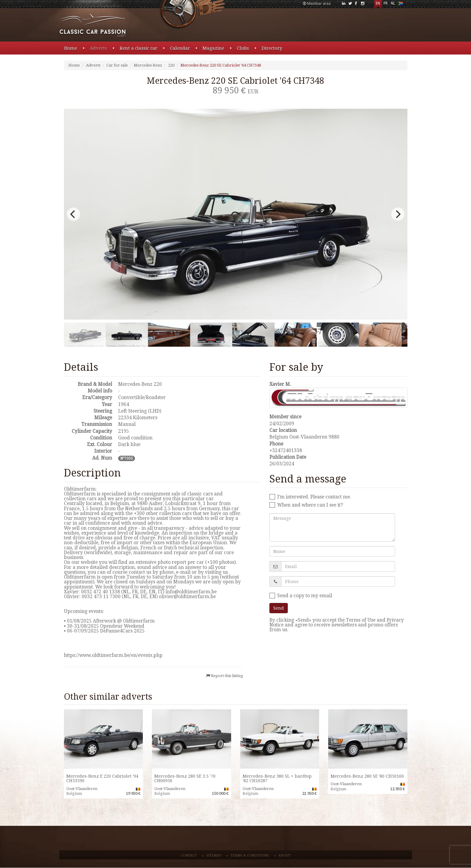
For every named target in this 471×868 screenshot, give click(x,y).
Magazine (213, 48)
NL (393, 3)
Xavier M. (280, 384)
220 (171, 65)
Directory (272, 48)
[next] (398, 214)
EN (378, 3)
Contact (189, 856)
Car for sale (117, 65)
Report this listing (227, 676)
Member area (319, 3)
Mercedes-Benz (148, 65)
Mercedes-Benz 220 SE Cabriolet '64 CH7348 (221, 65)
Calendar (180, 48)
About (284, 856)
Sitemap (214, 856)
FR (386, 3)
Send (279, 608)
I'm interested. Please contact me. (310, 497)
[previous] (74, 214)
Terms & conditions (250, 856)
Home (71, 48)
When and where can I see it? (306, 505)
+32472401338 (286, 450)
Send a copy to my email (301, 596)
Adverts (98, 48)
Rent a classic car (138, 48)
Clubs (243, 48)
